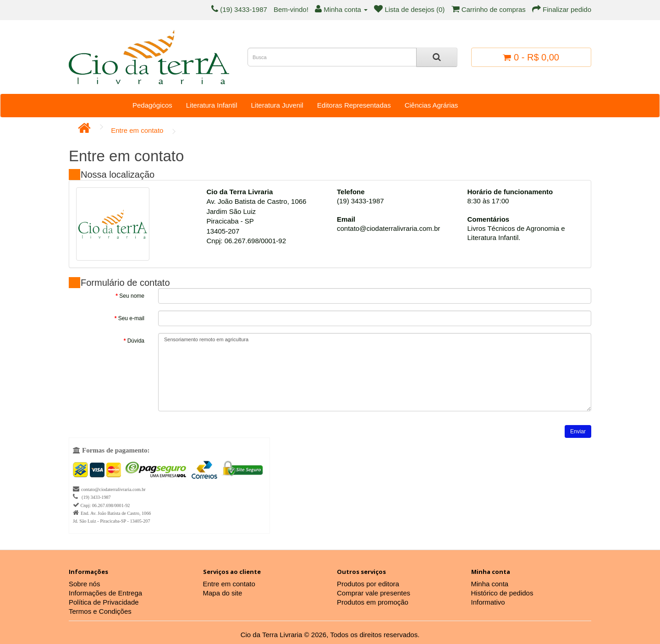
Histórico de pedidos (502, 593)
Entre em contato (137, 130)
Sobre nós (84, 584)
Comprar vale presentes (374, 593)
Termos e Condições (100, 611)
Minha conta (490, 584)
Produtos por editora (368, 584)
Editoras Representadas (354, 105)
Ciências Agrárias (432, 105)
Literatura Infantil (212, 105)
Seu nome (132, 296)
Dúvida (136, 341)
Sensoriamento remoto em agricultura (375, 372)
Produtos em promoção (373, 602)
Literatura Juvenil (277, 105)
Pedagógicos (152, 105)
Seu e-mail (131, 318)
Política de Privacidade (104, 602)
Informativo (488, 602)
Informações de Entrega (105, 593)
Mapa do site (223, 593)
